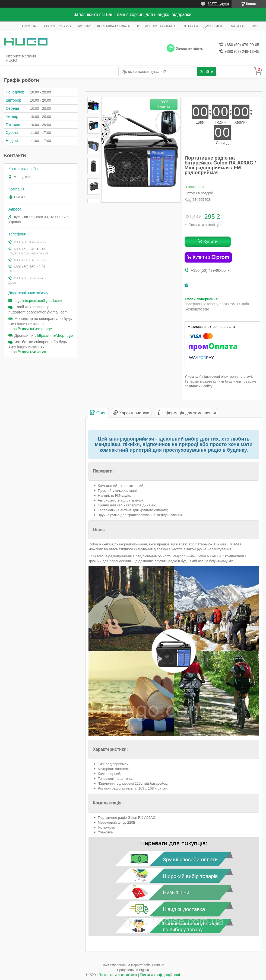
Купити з (211, 257)
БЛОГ (255, 26)
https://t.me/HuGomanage (30, 329)
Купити (210, 242)
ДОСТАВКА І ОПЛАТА (113, 26)
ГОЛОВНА (28, 26)
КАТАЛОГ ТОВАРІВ (56, 26)
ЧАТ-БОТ (238, 26)
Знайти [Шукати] (206, 72)
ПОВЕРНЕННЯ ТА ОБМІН (155, 26)
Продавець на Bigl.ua (133, 970)
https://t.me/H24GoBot (27, 352)
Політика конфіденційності (160, 975)
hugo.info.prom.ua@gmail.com (38, 301)
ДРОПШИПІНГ (215, 26)
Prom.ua (158, 965)
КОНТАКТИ (189, 26)
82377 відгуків (218, 4)
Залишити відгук (189, 48)
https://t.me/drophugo (55, 335)
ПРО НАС (84, 26)
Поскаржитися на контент (118, 975)
